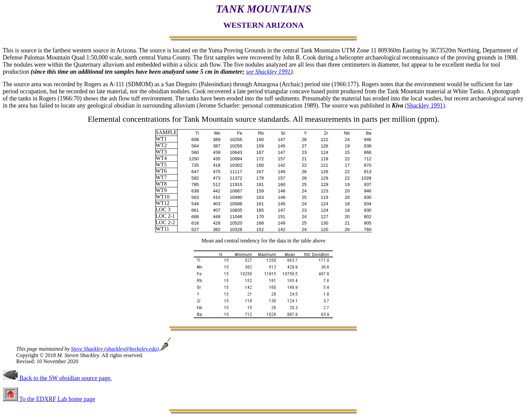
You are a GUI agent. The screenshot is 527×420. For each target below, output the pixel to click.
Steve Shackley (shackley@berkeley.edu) (115, 349)
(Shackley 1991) (425, 106)
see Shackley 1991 (268, 72)
